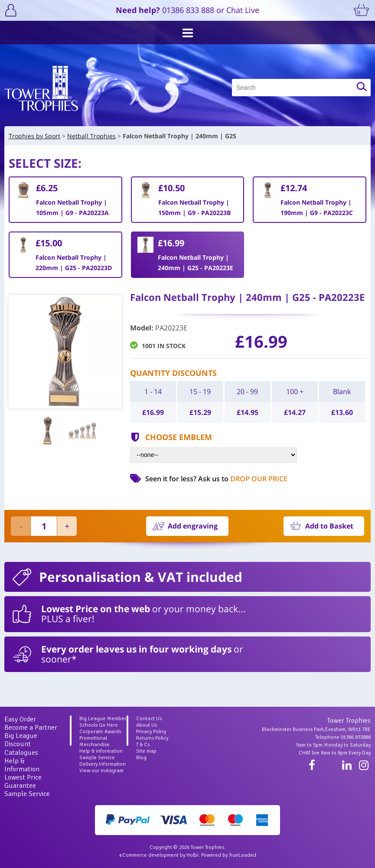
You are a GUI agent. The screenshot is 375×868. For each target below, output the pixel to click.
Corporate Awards (100, 732)
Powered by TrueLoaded (229, 855)
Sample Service (27, 794)
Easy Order (20, 719)
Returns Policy (152, 738)
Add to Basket (329, 526)
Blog (141, 758)
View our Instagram (101, 771)
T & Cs (143, 745)
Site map (146, 751)
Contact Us (149, 719)
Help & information (101, 751)
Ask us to (243, 479)
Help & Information (22, 765)
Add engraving (193, 526)
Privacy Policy (151, 732)
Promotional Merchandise (95, 741)
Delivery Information (103, 764)
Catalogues (21, 753)
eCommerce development (149, 855)
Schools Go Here (99, 725)
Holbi (192, 855)
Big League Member (103, 719)
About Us (147, 725)
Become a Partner (31, 728)
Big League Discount (21, 740)
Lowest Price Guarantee (23, 782)
